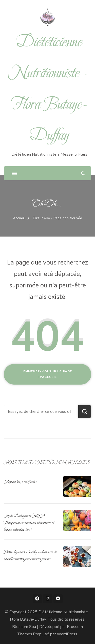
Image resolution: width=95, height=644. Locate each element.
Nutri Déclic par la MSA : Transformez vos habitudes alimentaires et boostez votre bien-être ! (29, 523)
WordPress (67, 634)
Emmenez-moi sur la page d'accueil (48, 374)
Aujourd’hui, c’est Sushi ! (20, 482)
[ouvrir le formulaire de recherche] (83, 173)
